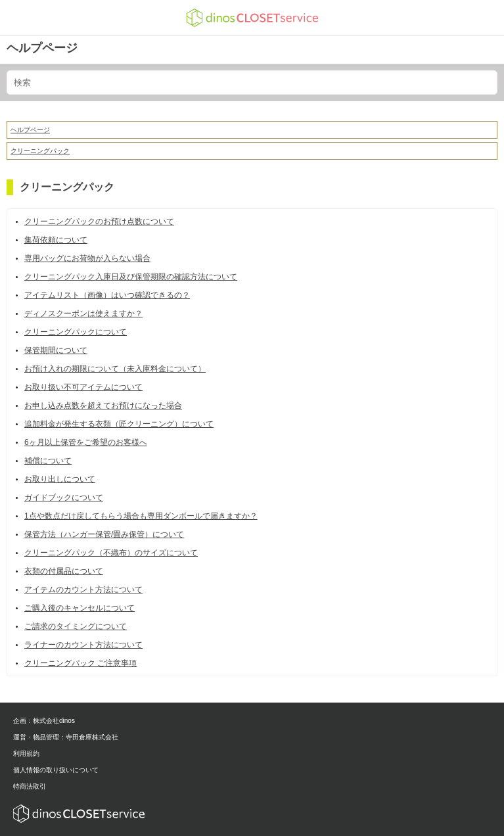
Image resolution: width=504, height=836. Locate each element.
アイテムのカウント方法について (83, 590)
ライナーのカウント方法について (83, 645)
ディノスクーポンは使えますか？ (83, 313)
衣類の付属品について (64, 571)
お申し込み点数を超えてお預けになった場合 (103, 406)
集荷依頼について (56, 240)
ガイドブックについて (64, 498)
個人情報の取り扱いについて (56, 770)
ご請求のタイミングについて (76, 626)
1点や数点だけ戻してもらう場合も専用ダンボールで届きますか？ (141, 516)
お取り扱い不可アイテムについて (83, 387)
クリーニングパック (40, 151)
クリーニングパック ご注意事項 (80, 663)
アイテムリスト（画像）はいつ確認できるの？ (107, 295)
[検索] (252, 82)
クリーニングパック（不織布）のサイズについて (111, 553)
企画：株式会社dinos (44, 721)
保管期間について (56, 350)
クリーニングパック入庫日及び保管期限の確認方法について (131, 277)
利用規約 (26, 754)
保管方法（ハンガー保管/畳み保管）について (104, 534)
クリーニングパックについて (76, 332)
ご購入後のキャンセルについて (80, 608)
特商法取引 (30, 786)
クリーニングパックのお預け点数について (99, 221)
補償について (48, 461)
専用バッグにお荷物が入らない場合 (87, 258)
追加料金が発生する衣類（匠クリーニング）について (119, 424)
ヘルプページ (42, 48)
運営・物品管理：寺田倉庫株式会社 (66, 737)
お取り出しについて (60, 479)
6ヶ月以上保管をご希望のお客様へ (86, 442)
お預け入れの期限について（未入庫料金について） (115, 369)
